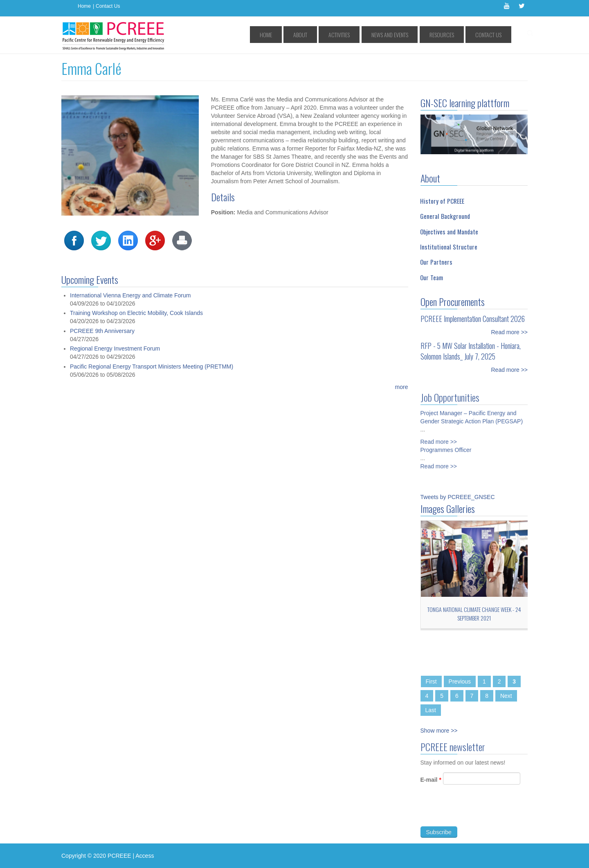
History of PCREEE (442, 201)
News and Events (412, 35)
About (342, 35)
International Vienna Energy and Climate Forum (130, 295)
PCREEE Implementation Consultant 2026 (473, 319)
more (402, 387)
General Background (445, 216)
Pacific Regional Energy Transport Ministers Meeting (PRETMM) (152, 367)
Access (145, 856)
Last (431, 710)
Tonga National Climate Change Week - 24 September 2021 (474, 614)
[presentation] (483, 814)
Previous (460, 681)
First (431, 681)
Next (506, 696)
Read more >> (510, 332)
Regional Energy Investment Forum (115, 349)
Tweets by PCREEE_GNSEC (458, 497)
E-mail (431, 783)
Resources (455, 35)
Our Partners (436, 262)
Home (84, 6)
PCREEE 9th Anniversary (102, 331)
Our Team (432, 277)
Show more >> (439, 731)
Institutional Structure (449, 247)
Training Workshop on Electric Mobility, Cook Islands (136, 313)
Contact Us (108, 6)
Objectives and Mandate (449, 232)
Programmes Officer (446, 446)
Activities (371, 35)
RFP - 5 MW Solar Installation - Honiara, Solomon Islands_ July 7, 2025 (471, 351)
